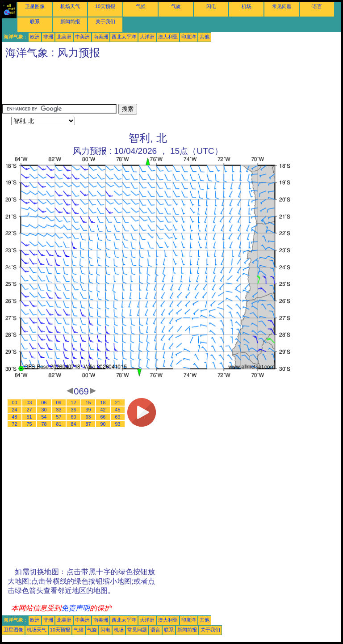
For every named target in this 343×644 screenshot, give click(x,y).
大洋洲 (147, 37)
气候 (141, 6)
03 (29, 402)
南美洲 (101, 37)
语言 (317, 6)
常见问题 (282, 6)
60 (74, 417)
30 (44, 410)
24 (15, 410)
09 (59, 402)
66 (103, 417)
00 (15, 402)
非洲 (48, 37)
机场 (247, 6)
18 (103, 402)
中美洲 (82, 37)
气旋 (176, 6)
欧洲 (35, 37)
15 (88, 402)
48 (15, 417)
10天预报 (105, 6)
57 (59, 417)
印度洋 (189, 37)
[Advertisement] (164, 84)
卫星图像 (35, 6)
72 (15, 424)
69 (118, 417)
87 (88, 424)
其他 (205, 37)
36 (74, 410)
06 (44, 402)
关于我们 (105, 21)
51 (29, 417)
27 (29, 410)
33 (59, 410)
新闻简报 (70, 21)
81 (59, 424)
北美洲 (64, 37)
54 (44, 417)
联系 (35, 21)
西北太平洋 (124, 37)
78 (44, 424)
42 (103, 410)
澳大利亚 (168, 37)
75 (29, 424)
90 (103, 424)
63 (88, 417)
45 (118, 410)
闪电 (211, 6)
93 (118, 424)
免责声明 (75, 608)
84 (74, 424)
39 (88, 410)
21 (118, 402)
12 (74, 402)
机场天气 (70, 6)
